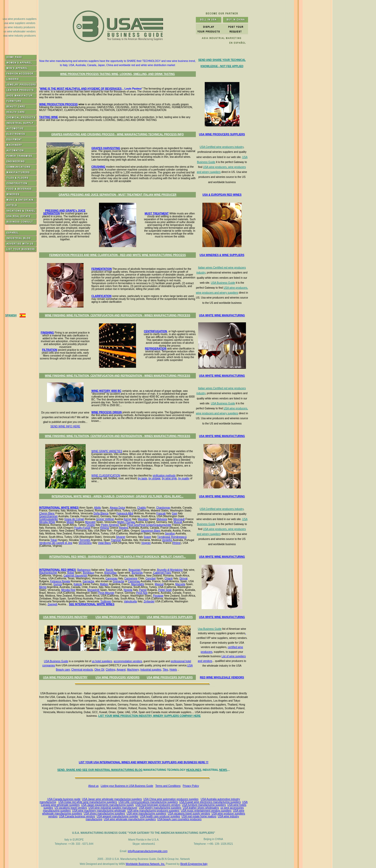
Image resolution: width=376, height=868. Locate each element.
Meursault (179, 519)
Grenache (119, 581)
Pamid (143, 590)
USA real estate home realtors (199, 816)
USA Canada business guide (64, 799)
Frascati (161, 513)
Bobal (71, 573)
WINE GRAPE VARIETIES (107, 451)
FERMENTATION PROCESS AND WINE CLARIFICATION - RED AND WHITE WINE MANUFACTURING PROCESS (117, 255)
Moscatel (90, 522)
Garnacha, (89, 581)
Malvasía (162, 519)
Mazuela (180, 584)
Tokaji (54, 540)
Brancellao (111, 573)
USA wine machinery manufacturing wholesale (99, 811)
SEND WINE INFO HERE (65, 426)
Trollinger (106, 601)
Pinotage (158, 596)
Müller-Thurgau (126, 522)
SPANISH (11, 315)
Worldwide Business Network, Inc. (145, 864)
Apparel (121, 670)
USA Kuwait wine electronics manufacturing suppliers (210, 802)
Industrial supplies (151, 670)
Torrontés (85, 540)
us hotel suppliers (102, 661)
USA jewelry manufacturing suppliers (160, 808)
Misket (70, 522)
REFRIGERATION (156, 349)
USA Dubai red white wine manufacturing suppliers (88, 802)
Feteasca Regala (60, 581)
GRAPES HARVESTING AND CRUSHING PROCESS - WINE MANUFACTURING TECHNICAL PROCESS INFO (117, 134)
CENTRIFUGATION (155, 331)
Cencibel (151, 578)
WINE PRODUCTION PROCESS (58, 104)
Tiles (165, 670)
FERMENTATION (102, 269)
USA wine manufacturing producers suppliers (153, 811)
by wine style (169, 478)
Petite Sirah (165, 590)
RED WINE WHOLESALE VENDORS (222, 677)
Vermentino (85, 543)
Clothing (111, 670)
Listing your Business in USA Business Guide (127, 786)
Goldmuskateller (49, 519)
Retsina (104, 528)
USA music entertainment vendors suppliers (206, 811)
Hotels (173, 670)
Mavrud (159, 584)
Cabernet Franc (162, 573)
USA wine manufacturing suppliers (146, 814)
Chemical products (82, 670)
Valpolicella (130, 601)
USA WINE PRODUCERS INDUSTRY (65, 617)
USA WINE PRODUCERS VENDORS (118, 617)
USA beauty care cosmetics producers (179, 819)
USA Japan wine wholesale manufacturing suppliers (112, 799)
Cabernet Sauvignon (75, 576)
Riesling (124, 528)
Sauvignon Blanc (151, 531)
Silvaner (121, 537)
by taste (142, 478)
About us (93, 786)
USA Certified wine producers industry (222, 147)
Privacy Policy (191, 786)
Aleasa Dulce (117, 508)
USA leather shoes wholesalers (201, 808)
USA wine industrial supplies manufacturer (113, 808)
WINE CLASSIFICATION (106, 476)
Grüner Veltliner (105, 519)
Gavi (175, 513)
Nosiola (128, 590)
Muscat (178, 522)
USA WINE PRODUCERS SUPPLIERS (170, 617)
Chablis (141, 508)
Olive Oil (99, 670)
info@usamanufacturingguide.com (148, 851)
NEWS (223, 770)
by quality (184, 478)
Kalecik (78, 584)
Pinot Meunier (106, 593)
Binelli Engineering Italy (194, 864)
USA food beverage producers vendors (158, 805)
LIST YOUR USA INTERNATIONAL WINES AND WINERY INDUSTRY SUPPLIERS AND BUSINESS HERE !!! (144, 762)
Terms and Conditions (168, 786)
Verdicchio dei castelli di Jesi (56, 543)
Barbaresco (84, 570)
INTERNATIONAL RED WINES (57, 570)
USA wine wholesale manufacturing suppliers (130, 819)
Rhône (176, 543)
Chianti (169, 578)
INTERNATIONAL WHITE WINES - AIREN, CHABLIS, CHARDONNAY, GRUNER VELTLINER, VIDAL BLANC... (118, 496)
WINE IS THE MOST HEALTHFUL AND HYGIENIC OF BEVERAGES (81, 89)
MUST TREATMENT (157, 214)
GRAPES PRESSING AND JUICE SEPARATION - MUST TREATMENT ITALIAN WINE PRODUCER (117, 195)
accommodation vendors (128, 661)
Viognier (146, 543)
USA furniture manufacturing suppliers (204, 805)
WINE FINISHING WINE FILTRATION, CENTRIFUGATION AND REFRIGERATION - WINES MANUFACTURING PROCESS (118, 315)
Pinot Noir (142, 593)
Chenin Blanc (47, 513)
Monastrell (93, 590)
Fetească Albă (125, 513)
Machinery (133, 670)
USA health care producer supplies (160, 816)
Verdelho (167, 540)
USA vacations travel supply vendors (189, 814)
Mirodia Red (68, 590)
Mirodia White (47, 522)
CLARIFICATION (101, 296)
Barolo (110, 570)
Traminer (116, 540)
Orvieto (91, 525)
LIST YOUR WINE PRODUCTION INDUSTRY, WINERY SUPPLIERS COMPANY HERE (149, 716)
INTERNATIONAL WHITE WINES (59, 508)
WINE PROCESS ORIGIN (107, 412)
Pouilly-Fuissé (82, 528)
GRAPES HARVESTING (106, 148)
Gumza (57, 584)
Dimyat (183, 578)
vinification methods (164, 476)
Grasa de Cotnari (74, 519)
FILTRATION (50, 350)
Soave (147, 537)
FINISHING (47, 333)
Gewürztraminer (48, 516)
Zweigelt (52, 604)
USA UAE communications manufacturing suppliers (148, 802)
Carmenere (131, 578)
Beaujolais (135, 570)
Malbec (104, 584)
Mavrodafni (137, 584)
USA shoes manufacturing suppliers (104, 814)
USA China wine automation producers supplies (171, 799)
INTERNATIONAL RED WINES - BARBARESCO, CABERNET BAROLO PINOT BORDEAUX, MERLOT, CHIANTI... (118, 557)
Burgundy (137, 573)
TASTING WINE (49, 117)
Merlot (43, 587)
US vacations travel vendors (71, 808)
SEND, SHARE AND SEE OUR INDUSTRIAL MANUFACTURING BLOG (100, 770)
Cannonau (111, 578)
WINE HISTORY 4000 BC (106, 391)
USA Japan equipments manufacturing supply (108, 805)
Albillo (98, 508)
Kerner (128, 519)
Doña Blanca (101, 513)
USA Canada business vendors (77, 816)
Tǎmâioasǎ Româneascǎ (172, 537)
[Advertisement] (145, 739)
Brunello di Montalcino (170, 570)
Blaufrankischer (48, 573)
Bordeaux (88, 573)
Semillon (170, 534)
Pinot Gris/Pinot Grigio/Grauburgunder (149, 525)
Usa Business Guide (210, 629)
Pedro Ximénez (110, 525)
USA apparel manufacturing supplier (118, 816)
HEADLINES (194, 770)
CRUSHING (98, 167)
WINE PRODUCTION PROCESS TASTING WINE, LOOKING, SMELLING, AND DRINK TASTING (117, 74)
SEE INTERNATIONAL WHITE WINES (92, 604)
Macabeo (143, 519)
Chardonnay (163, 508)
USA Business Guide (223, 283)
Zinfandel (149, 601)
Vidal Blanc (104, 543)
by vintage (155, 478)
